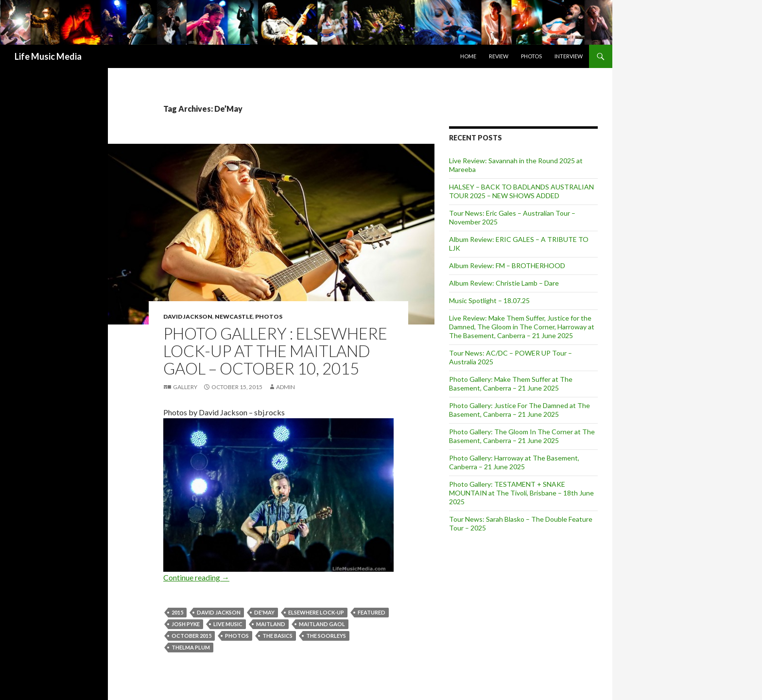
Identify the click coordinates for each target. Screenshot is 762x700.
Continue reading (196, 577)
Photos (531, 56)
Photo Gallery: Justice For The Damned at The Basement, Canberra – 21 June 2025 (520, 410)
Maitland (271, 624)
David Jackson (188, 316)
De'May (264, 612)
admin (286, 387)
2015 (177, 612)
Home (468, 56)
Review (499, 56)
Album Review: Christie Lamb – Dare (504, 283)
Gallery (185, 387)
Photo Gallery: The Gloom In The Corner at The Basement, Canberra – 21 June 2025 (522, 436)
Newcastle (234, 316)
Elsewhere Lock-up (316, 612)
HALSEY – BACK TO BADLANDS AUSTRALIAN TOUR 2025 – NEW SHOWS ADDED (521, 191)
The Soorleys (326, 636)
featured (372, 612)
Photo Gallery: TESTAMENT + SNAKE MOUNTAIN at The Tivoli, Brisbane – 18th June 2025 (521, 493)
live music (228, 624)
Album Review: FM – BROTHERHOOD (507, 265)
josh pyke (186, 624)
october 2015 (191, 636)
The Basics (277, 636)
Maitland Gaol (322, 624)
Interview (569, 56)
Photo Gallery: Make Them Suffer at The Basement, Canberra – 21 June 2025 (511, 384)
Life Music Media (48, 56)
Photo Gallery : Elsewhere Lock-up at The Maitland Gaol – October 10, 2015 (275, 351)
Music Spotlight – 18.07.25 (489, 300)
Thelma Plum (191, 647)
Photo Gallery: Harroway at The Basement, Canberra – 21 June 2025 (514, 462)
